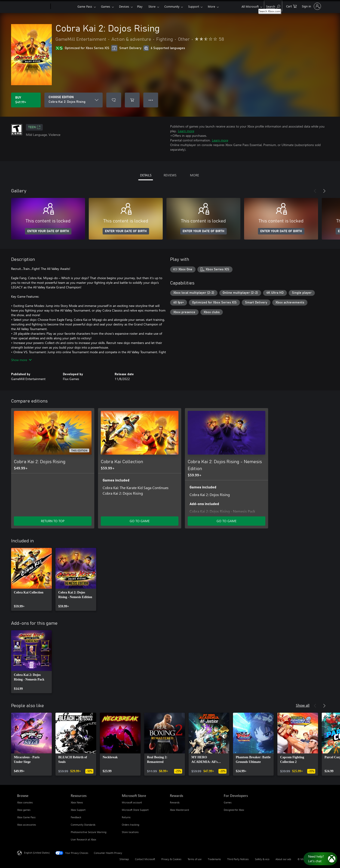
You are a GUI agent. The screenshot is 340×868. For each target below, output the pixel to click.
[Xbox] (63, 6)
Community (172, 6)
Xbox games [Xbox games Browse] (24, 810)
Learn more (186, 131)
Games (106, 6)
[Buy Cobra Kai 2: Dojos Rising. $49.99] (26, 100)
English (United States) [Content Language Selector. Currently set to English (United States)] (37, 853)
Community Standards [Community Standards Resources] (83, 825)
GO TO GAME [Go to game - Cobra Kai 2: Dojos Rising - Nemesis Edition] (227, 521)
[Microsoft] (33, 6)
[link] (31, 579)
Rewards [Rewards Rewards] (175, 802)
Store (152, 6)
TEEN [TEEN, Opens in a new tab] (34, 127)
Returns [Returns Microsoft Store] (126, 817)
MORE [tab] (195, 175)
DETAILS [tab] (146, 175)
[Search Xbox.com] (273, 6)
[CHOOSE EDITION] (74, 100)
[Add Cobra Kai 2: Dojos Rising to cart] (132, 100)
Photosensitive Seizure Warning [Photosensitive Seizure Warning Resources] (89, 832)
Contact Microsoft (145, 859)
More (211, 6)
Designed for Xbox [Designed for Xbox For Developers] (234, 810)
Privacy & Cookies (171, 859)
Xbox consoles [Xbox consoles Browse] (25, 802)
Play (140, 6)
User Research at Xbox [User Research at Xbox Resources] (83, 839)
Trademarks (214, 859)
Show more (21, 360)
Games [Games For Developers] (228, 802)
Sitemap (124, 859)
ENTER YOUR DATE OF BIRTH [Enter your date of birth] (48, 231)
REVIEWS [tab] (170, 175)
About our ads (283, 859)
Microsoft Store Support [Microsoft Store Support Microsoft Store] (135, 810)
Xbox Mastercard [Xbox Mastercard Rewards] (179, 810)
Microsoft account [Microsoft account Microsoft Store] (132, 802)
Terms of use (195, 859)
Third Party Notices (238, 859)
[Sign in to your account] (311, 6)
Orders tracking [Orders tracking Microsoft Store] (130, 825)
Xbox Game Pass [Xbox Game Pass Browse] (26, 817)
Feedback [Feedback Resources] (76, 817)
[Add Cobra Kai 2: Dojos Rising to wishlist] (114, 100)
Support (194, 6)
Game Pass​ (85, 6)
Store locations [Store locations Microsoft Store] (130, 832)
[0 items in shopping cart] (291, 6)
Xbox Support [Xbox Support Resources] (78, 810)
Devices (124, 6)
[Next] (324, 191)
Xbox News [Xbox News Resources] (77, 802)
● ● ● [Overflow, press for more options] (151, 100)
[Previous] (315, 191)
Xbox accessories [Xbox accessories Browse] (27, 825)
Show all (303, 705)
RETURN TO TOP (53, 521)
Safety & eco (262, 859)
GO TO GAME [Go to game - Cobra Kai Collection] (140, 521)
